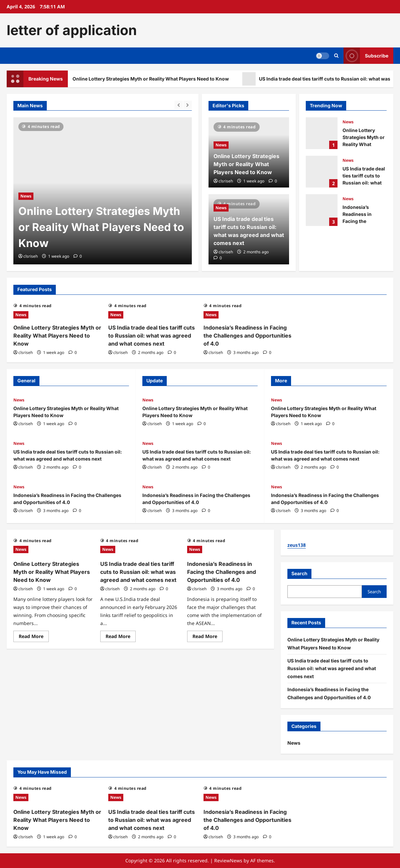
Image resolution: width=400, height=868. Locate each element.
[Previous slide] (179, 105)
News (26, 196)
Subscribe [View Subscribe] (366, 56)
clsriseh (31, 256)
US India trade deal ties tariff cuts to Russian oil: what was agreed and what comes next (322, 172)
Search (299, 573)
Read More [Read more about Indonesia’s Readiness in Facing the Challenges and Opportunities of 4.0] (208, 637)
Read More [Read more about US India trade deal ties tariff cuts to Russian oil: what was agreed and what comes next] (121, 637)
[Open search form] (336, 56)
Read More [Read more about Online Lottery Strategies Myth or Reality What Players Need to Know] (34, 637)
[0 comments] (78, 256)
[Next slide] (188, 105)
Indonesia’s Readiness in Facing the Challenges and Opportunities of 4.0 (322, 210)
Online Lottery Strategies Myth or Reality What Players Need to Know (153, 79)
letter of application (72, 30)
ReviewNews (228, 860)
